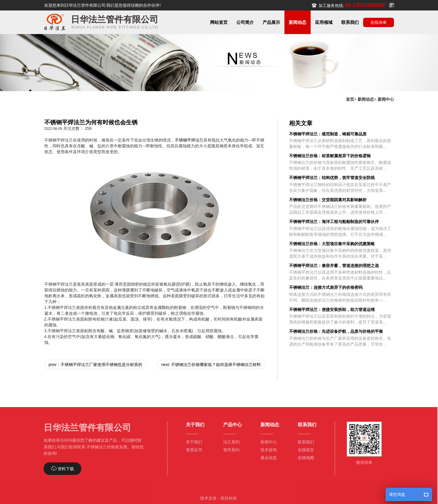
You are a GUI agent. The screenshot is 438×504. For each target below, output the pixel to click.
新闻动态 (366, 99)
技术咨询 (266, 450)
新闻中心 (386, 99)
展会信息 (266, 458)
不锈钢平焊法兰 (189, 140)
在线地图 (304, 458)
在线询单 (379, 22)
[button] (245, 22)
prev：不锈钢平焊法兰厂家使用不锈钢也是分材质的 (95, 365)
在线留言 (304, 450)
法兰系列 (229, 442)
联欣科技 (226, 498)
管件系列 (229, 450)
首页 (350, 99)
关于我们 (192, 442)
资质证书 (192, 450)
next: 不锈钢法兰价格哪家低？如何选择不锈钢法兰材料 (211, 365)
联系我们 (304, 442)
